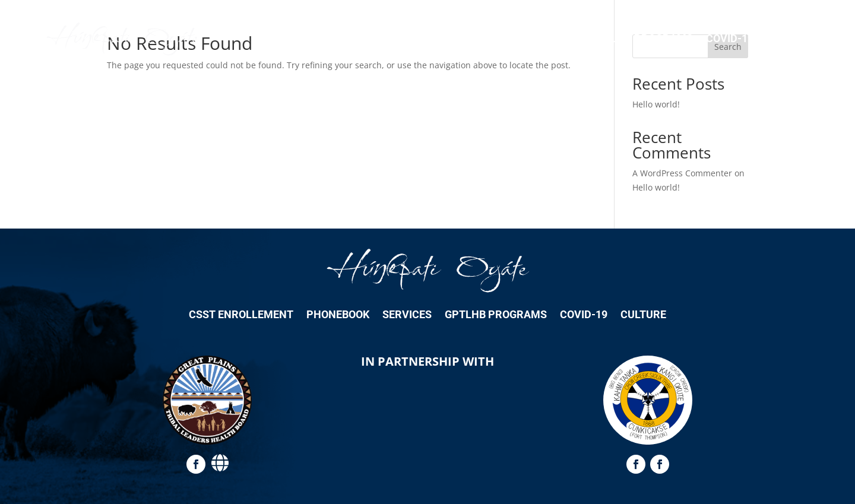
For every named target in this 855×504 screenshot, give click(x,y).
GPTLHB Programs (642, 38)
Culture (789, 38)
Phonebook (484, 38)
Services (553, 38)
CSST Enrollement (387, 38)
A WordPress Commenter (682, 173)
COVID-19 (730, 38)
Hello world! (656, 104)
